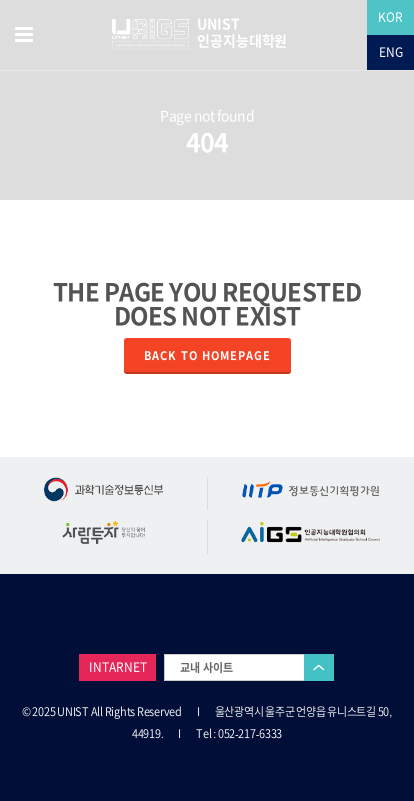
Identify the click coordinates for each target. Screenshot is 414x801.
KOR (390, 17)
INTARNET (118, 667)
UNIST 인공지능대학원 (242, 32)
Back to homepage (207, 355)
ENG (391, 52)
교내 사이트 (206, 667)
